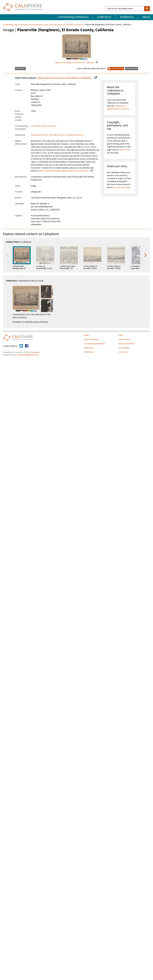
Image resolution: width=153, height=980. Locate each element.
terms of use (125, 150)
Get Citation (20, 68)
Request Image (131, 68)
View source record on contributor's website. (65, 78)
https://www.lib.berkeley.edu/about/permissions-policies (64, 171)
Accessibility (124, 348)
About (146, 17)
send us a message (122, 187)
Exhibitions (127, 17)
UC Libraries (34, 352)
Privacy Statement (127, 344)
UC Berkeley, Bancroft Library (16, 25)
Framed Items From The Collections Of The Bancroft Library (57, 25)
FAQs (121, 335)
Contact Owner (116, 68)
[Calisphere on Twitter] (21, 346)
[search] (147, 9)
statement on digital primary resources (118, 107)
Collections (104, 17)
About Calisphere (91, 340)
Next (146, 255)
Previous (7, 255)
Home (86, 335)
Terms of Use (124, 340)
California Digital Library (28, 355)
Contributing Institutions (73, 17)
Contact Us (123, 352)
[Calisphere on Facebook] (27, 346)
